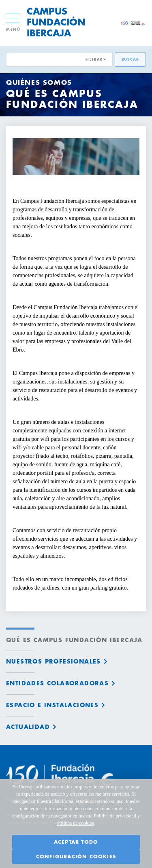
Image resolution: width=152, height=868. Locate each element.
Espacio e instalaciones (52, 705)
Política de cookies (76, 823)
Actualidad (28, 727)
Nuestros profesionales (54, 662)
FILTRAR (94, 59)
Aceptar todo (76, 842)
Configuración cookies (76, 857)
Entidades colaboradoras (57, 683)
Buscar (130, 60)
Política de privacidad (115, 816)
